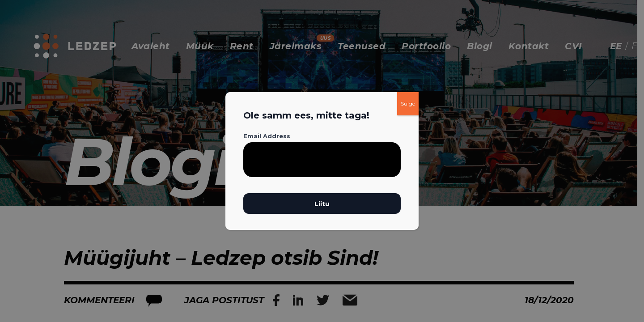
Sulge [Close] (408, 104)
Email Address (267, 136)
